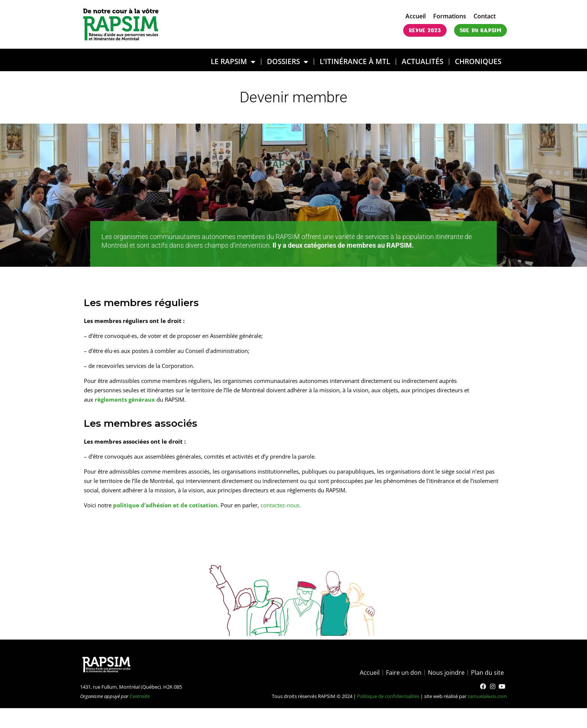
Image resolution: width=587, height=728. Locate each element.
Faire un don (404, 673)
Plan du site (487, 673)
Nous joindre (446, 673)
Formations (450, 16)
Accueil (416, 16)
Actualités (422, 61)
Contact (485, 16)
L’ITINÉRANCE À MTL (355, 61)
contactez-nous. (281, 505)
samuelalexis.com (487, 696)
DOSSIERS (288, 62)
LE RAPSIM (233, 62)
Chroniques (478, 61)
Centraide (140, 696)
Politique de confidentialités (388, 696)
